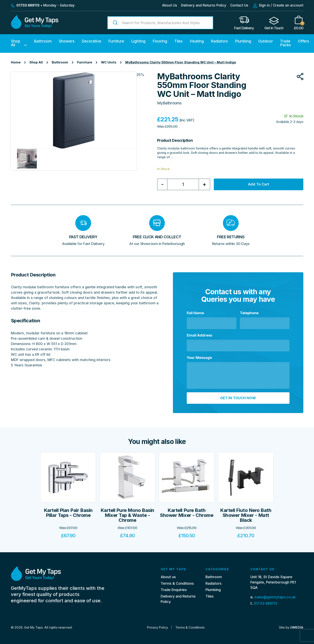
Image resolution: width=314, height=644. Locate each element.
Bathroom (43, 41)
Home (16, 62)
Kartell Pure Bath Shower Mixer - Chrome (187, 513)
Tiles (178, 41)
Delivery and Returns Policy (204, 5)
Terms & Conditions (177, 583)
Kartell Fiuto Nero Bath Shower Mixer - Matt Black (246, 515)
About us (168, 577)
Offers (304, 41)
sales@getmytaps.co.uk (275, 597)
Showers (67, 41)
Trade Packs (285, 43)
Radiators (219, 41)
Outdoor (266, 41)
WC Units (109, 62)
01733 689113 (265, 603)
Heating (197, 41)
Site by (291, 627)
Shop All (16, 43)
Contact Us (239, 5)
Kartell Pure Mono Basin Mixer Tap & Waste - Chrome (127, 515)
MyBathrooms (169, 103)
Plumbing (243, 41)
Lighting (138, 41)
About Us (170, 5)
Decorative (91, 41)
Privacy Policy (157, 627)
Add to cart (259, 184)
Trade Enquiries (174, 590)
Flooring (160, 41)
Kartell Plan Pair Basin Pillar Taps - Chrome (68, 513)
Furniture (116, 41)
